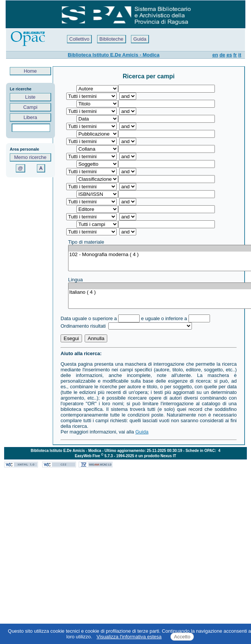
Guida (140, 39)
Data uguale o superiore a (89, 318)
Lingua (75, 280)
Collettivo (79, 39)
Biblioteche (111, 39)
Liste (30, 97)
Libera (30, 117)
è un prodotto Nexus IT (156, 456)
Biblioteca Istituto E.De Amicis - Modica (114, 55)
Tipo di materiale (86, 242)
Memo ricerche (30, 157)
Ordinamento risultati (84, 326)
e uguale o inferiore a (164, 318)
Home (30, 71)
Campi (30, 107)
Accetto (182, 637)
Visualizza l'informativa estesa (129, 637)
